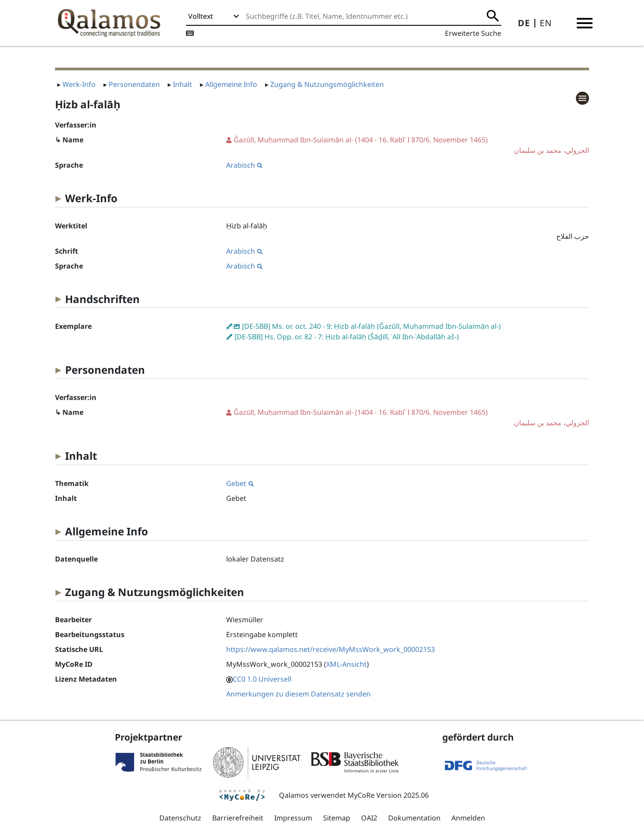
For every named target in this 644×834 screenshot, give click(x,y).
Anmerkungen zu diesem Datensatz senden (298, 694)
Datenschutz (180, 818)
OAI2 (369, 818)
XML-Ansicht (346, 664)
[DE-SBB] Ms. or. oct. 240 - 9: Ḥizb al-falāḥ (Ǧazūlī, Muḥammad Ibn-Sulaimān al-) (371, 326)
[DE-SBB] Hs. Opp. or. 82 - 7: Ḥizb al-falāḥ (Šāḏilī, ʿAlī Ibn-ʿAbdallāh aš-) (347, 337)
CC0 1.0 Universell (262, 679)
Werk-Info (79, 84)
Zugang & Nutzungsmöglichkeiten (327, 84)
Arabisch (244, 165)
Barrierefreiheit (238, 818)
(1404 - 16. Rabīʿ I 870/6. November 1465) (408, 145)
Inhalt (183, 84)
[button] (585, 23)
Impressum (293, 818)
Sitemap (337, 818)
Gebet (240, 483)
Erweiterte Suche (473, 33)
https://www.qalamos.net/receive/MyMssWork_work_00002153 (331, 649)
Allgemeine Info (231, 84)
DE (524, 23)
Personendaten (134, 84)
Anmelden (468, 818)
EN (546, 23)
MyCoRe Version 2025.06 (388, 795)
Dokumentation (414, 818)
